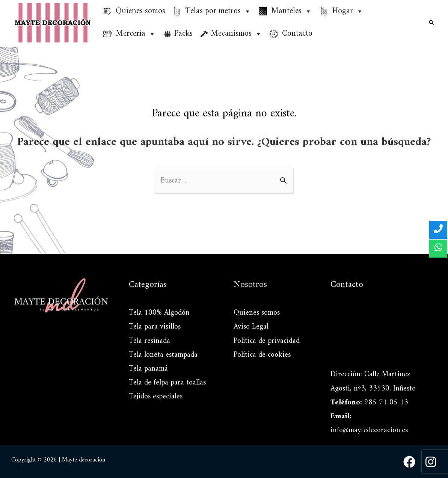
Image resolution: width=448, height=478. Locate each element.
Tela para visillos (155, 327)
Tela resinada (149, 341)
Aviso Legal (251, 327)
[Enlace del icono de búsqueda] (431, 23)
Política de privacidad (267, 341)
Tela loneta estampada (163, 355)
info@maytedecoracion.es (369, 431)
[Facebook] (409, 462)
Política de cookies (262, 355)
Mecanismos (236, 34)
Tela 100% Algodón (159, 313)
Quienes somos (257, 313)
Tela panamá (148, 369)
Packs (183, 34)
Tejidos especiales (156, 397)
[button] (247, 11)
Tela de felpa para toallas (167, 383)
